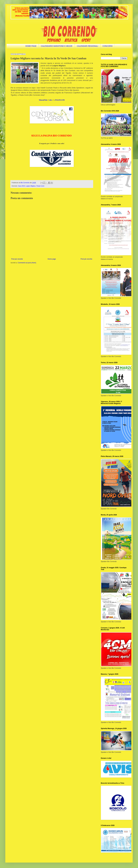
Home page (52, 259)
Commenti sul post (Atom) (27, 263)
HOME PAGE (31, 46)
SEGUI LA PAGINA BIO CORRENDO (51, 136)
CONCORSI (108, 46)
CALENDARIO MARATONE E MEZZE (57, 46)
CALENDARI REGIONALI (87, 46)
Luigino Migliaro (31, 186)
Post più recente (17, 259)
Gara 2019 (21, 186)
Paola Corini (40, 186)
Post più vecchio (86, 259)
